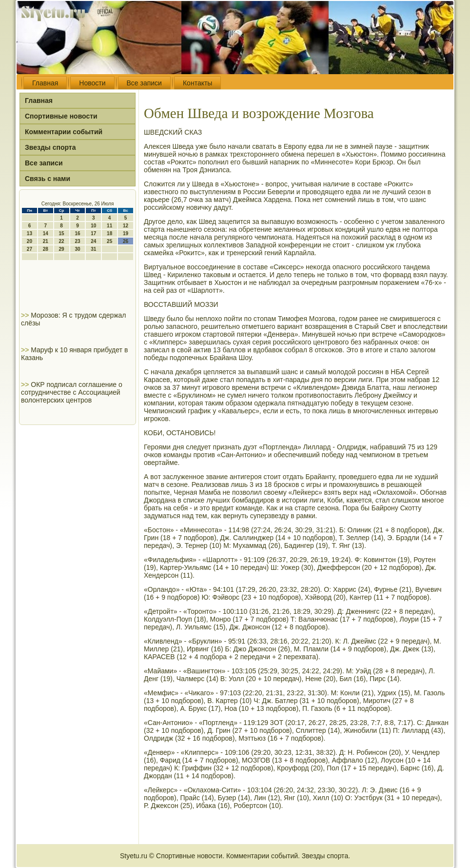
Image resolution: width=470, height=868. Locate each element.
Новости (92, 83)
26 (126, 241)
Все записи (144, 83)
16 (77, 233)
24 (93, 241)
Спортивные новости (61, 116)
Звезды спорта (50, 147)
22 (62, 241)
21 (46, 241)
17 (93, 233)
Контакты (197, 83)
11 (109, 226)
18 (109, 233)
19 (126, 233)
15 (62, 233)
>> (26, 315)
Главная (45, 83)
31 (93, 249)
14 (46, 233)
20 (29, 241)
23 (77, 241)
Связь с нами (48, 179)
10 (93, 226)
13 (29, 233)
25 (109, 241)
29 (62, 249)
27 (29, 249)
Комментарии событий (64, 132)
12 (126, 226)
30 (77, 249)
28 (46, 249)
